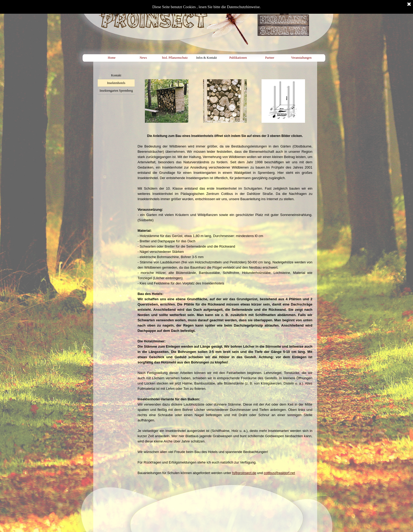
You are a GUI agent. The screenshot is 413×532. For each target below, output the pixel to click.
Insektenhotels (116, 83)
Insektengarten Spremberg (116, 91)
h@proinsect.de (244, 473)
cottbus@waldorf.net (280, 473)
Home (112, 58)
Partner (270, 58)
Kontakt (116, 75)
